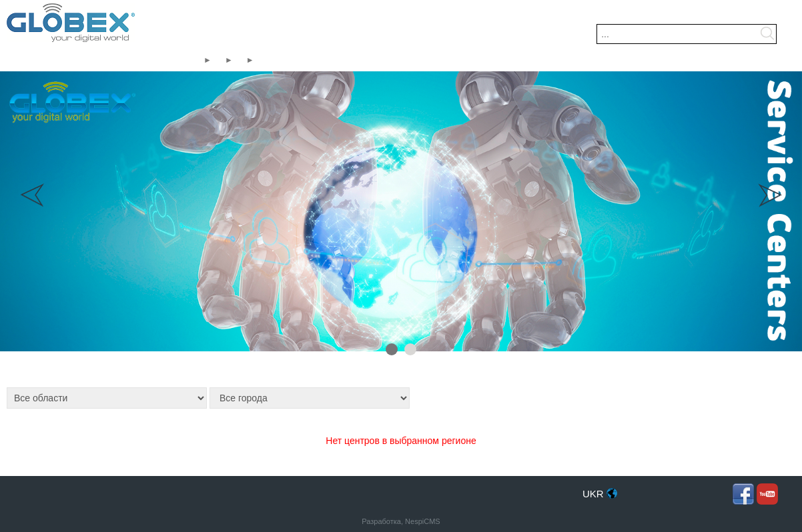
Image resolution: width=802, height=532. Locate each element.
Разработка (381, 521)
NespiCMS (423, 521)
